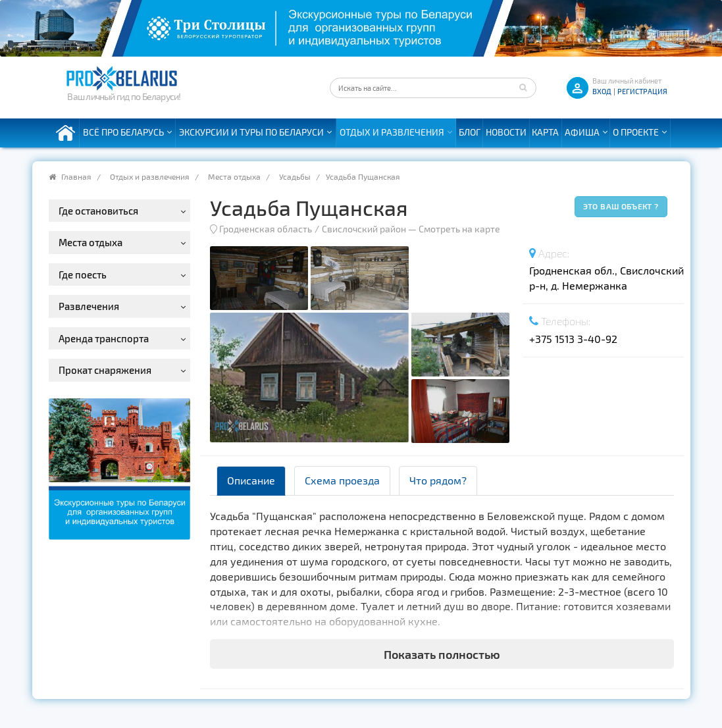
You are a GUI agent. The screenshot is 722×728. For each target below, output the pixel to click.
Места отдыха (234, 176)
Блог (470, 132)
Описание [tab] (251, 480)
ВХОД (602, 91)
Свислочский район (364, 229)
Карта (545, 132)
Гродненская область (266, 229)
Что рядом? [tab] (438, 480)
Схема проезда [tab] (342, 480)
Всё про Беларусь (123, 132)
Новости (506, 132)
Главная (76, 176)
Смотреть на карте (459, 229)
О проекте (636, 132)
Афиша (582, 132)
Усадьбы (295, 176)
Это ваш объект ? (621, 206)
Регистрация (642, 91)
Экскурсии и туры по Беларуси (251, 132)
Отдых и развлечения (392, 132)
